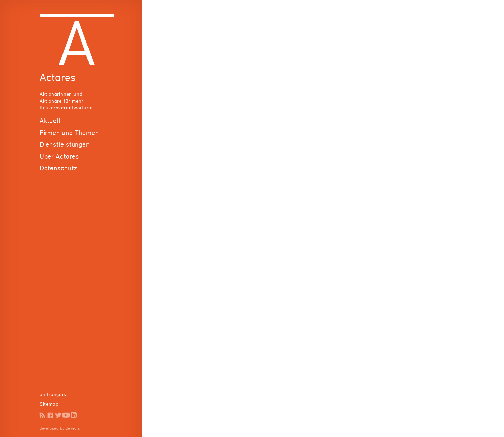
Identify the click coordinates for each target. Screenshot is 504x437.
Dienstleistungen (65, 186)
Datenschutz (58, 209)
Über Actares (59, 197)
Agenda (48, 146)
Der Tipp (49, 154)
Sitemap (49, 404)
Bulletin (49, 129)
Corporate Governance (366, 42)
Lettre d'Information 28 (367, 79)
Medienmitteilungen (62, 138)
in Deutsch (52, 394)
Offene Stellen (57, 162)
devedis (73, 428)
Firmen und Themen (69, 174)
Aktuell (50, 121)
